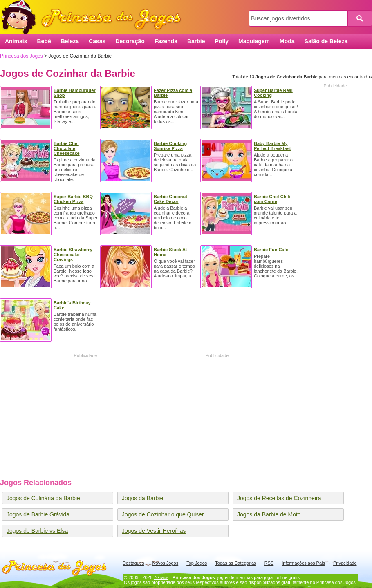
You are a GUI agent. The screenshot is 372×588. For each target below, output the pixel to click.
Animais (16, 41)
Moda (287, 41)
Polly (222, 41)
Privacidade (345, 563)
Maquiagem (254, 41)
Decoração (130, 41)
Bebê (44, 41)
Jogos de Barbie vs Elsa (37, 531)
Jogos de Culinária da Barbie (43, 498)
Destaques (133, 563)
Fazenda (166, 41)
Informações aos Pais (303, 563)
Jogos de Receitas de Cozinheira (279, 498)
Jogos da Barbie (142, 498)
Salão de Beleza (326, 41)
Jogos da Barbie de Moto (269, 514)
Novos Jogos (166, 563)
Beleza (70, 41)
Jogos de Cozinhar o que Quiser (163, 514)
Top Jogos (197, 563)
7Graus (161, 577)
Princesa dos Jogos (94, 17)
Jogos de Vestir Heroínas (154, 531)
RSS (269, 563)
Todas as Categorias (235, 563)
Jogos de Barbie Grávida (38, 514)
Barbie (196, 41)
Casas (97, 41)
